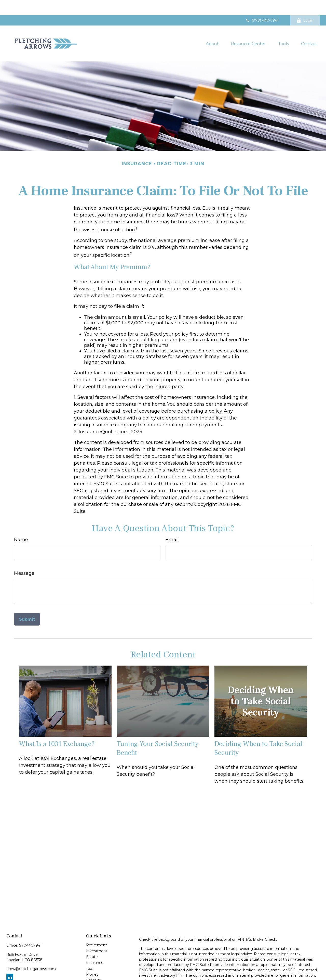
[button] (212, 28)
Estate (92, 941)
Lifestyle (94, 965)
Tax (89, 953)
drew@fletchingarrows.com (31, 953)
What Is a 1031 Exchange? (57, 728)
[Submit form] (27, 604)
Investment (97, 936)
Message (24, 558)
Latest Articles (99, 971)
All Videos (95, 977)
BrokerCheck (264, 924)
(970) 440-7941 (262, 5)
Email (172, 524)
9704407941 (30, 930)
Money (92, 959)
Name (21, 524)
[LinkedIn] (10, 962)
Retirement (97, 930)
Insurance (95, 947)
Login (305, 5)
